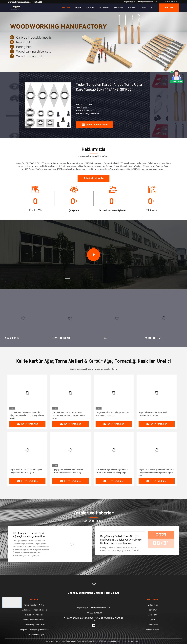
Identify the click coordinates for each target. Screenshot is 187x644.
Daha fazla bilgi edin (93, 178)
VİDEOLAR (90, 8)
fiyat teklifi (169, 8)
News (153, 620)
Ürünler (78, 8)
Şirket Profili (153, 605)
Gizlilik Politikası (153, 630)
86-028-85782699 (171, 2)
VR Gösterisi (104, 8)
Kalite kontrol (153, 615)
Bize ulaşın (132, 8)
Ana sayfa (66, 8)
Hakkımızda (118, 8)
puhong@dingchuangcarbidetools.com (141, 2)
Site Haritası (153, 625)
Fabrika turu (153, 610)
